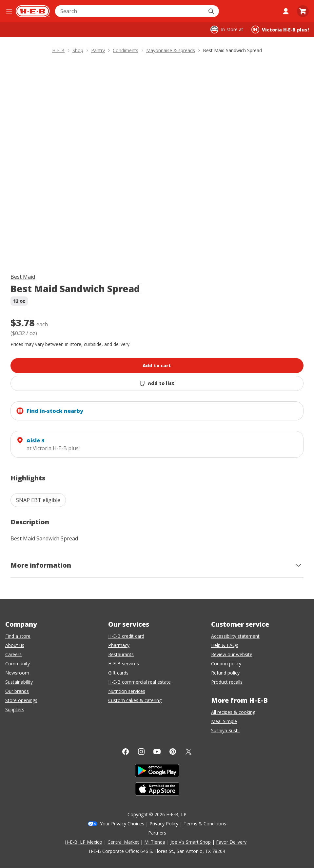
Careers (13, 654)
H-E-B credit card (126, 636)
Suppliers (15, 709)
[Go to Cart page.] (303, 11)
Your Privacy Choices (122, 824)
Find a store (18, 636)
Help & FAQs (225, 645)
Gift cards (118, 673)
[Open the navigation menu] (9, 11)
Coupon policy (226, 664)
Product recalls (227, 682)
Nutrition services (127, 691)
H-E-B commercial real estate (139, 682)
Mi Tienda (155, 842)
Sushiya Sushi (225, 730)
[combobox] (130, 11)
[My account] (286, 11)
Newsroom (17, 673)
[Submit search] (212, 11)
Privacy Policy (164, 824)
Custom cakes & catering (135, 700)
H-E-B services (124, 664)
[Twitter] (188, 752)
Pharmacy (119, 645)
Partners (157, 833)
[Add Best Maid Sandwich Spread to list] (157, 383)
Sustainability (19, 682)
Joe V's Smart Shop (191, 842)
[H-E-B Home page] (33, 11)
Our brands (17, 691)
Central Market (123, 842)
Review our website (232, 654)
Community (18, 664)
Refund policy (225, 673)
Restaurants (121, 654)
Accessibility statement (235, 636)
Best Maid (23, 277)
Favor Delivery (231, 842)
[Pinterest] (173, 752)
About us (15, 645)
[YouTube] (157, 752)
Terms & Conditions (205, 824)
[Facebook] (126, 752)
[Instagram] (141, 752)
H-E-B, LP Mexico (84, 842)
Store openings (21, 700)
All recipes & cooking (233, 712)
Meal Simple (224, 721)
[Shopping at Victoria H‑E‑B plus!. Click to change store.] (280, 30)
